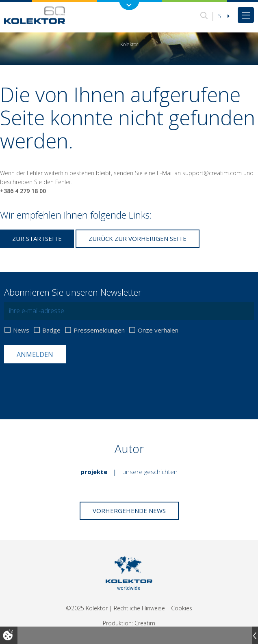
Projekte (94, 472)
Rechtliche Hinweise (139, 608)
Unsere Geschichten (150, 472)
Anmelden (35, 354)
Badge (51, 330)
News (21, 330)
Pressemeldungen (99, 330)
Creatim (145, 623)
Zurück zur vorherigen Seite (138, 238)
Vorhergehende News (129, 511)
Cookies (182, 608)
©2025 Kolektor (87, 608)
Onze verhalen (158, 330)
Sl (224, 16)
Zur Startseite (37, 238)
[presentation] (66, 383)
